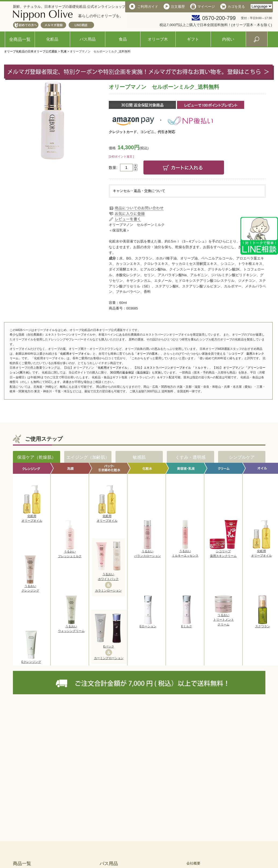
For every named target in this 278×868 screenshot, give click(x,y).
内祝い (228, 39)
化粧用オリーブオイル (75, 354)
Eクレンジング (31, 660)
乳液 (64, 51)
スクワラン (263, 625)
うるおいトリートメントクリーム (224, 618)
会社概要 (193, 863)
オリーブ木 (158, 39)
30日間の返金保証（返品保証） (131, 372)
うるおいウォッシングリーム (71, 627)
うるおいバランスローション (148, 552)
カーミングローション (109, 658)
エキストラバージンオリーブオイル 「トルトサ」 (177, 368)
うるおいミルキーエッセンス (185, 552)
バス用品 (88, 39)
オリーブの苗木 (147, 354)
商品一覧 (22, 864)
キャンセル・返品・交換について (139, 191)
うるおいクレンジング (30, 587)
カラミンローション (108, 590)
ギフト (193, 39)
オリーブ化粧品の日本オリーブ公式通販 (31, 51)
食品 (123, 39)
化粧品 (52, 39)
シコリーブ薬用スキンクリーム (223, 552)
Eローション (148, 625)
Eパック (109, 646)
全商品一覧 (20, 39)
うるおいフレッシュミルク (70, 552)
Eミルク (187, 625)
